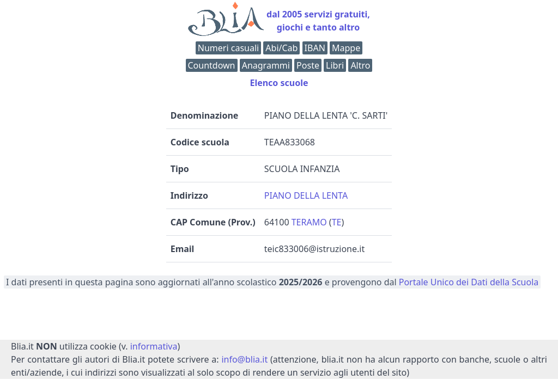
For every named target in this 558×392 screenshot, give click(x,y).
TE (337, 222)
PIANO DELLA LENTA (306, 195)
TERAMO (309, 222)
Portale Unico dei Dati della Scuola (469, 282)
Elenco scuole (279, 83)
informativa (154, 346)
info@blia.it (244, 359)
